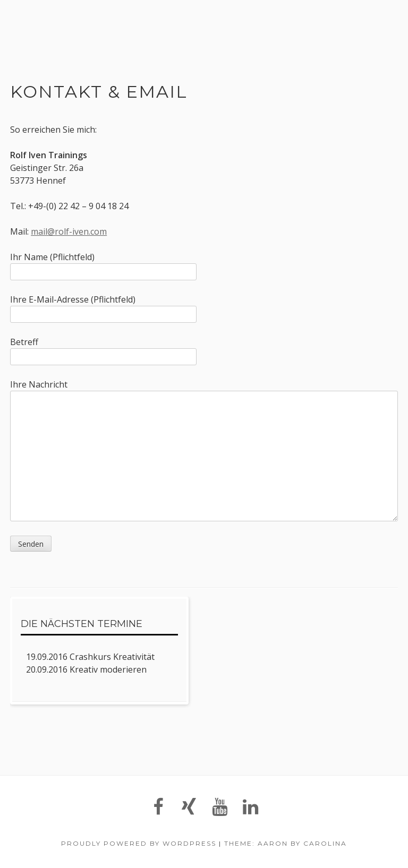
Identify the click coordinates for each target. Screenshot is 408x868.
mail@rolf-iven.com (69, 231)
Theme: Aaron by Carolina (286, 843)
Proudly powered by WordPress (139, 843)
